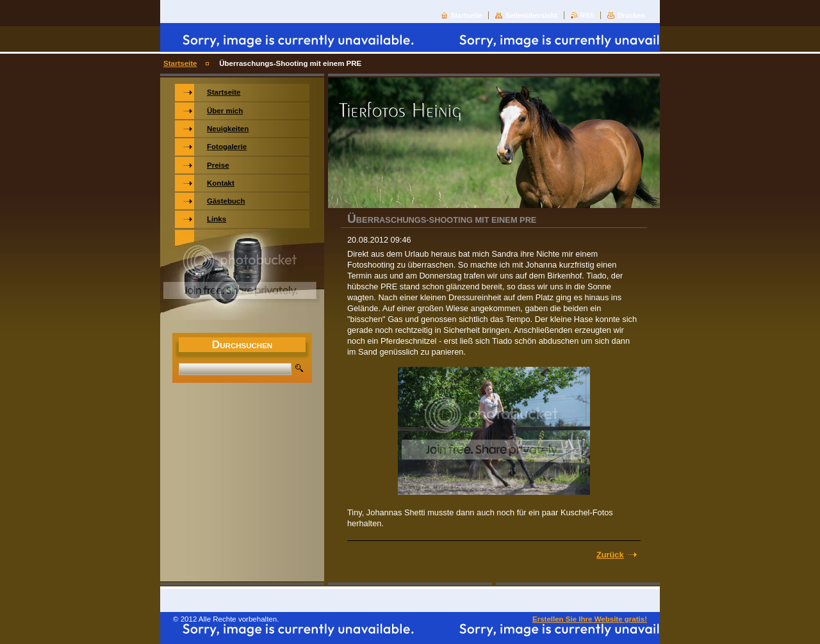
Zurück (610, 555)
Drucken (631, 15)
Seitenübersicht (531, 15)
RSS (587, 15)
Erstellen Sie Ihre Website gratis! (590, 619)
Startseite (466, 15)
